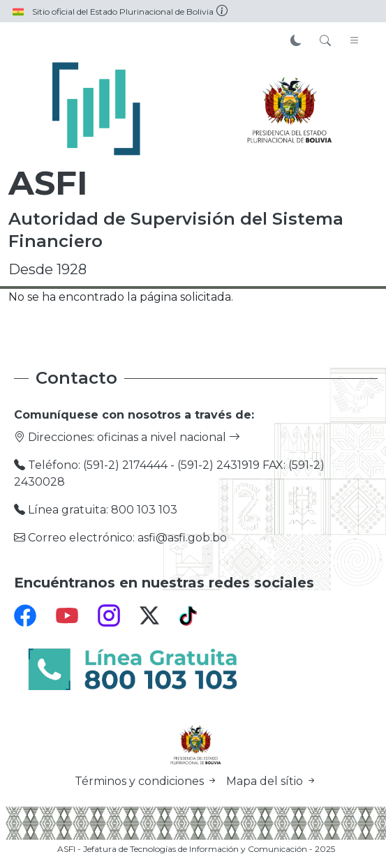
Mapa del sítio (272, 781)
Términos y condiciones (148, 781)
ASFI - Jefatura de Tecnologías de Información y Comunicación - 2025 (196, 849)
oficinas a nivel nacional (169, 437)
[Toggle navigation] (355, 41)
